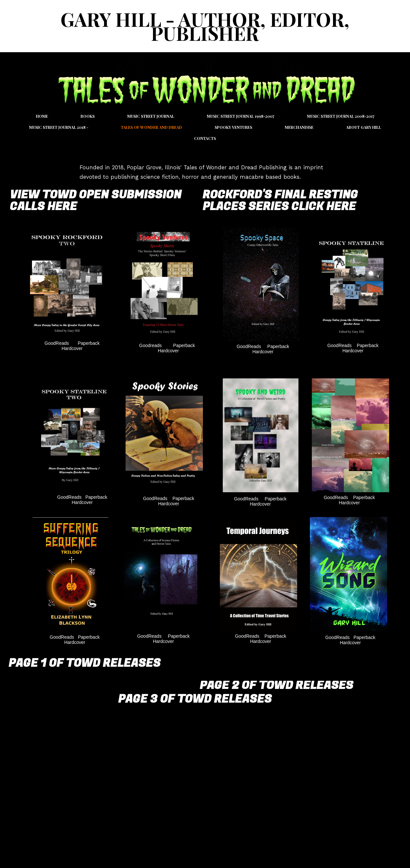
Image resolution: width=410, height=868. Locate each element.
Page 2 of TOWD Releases (276, 685)
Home (42, 116)
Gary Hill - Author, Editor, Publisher (205, 26)
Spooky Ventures (233, 127)
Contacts (205, 138)
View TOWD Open (61, 195)
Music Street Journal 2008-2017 (341, 116)
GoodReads (58, 343)
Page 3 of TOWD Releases (195, 699)
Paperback (89, 343)
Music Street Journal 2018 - (59, 127)
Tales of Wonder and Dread (152, 127)
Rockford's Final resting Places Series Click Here (280, 201)
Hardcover (72, 348)
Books (88, 116)
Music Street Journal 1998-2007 (241, 116)
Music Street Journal (151, 116)
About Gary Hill (364, 127)
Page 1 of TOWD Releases (84, 663)
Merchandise (299, 127)
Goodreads (151, 345)
